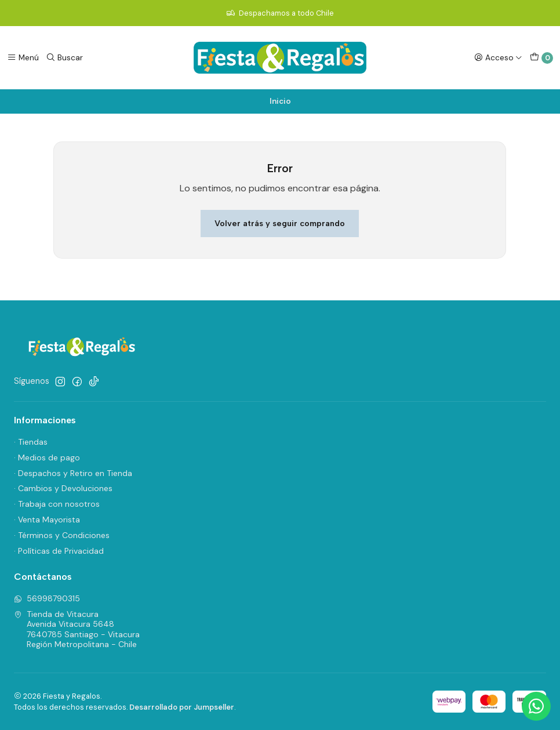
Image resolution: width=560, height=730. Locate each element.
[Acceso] (498, 57)
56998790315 (47, 598)
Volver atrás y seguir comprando (280, 223)
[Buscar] (64, 57)
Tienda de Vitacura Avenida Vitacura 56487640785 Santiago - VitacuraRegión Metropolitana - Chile (77, 629)
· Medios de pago (47, 457)
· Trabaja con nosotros (57, 504)
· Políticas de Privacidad (59, 551)
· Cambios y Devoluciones (63, 488)
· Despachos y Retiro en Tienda (73, 473)
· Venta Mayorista (47, 520)
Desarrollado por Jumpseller (182, 707)
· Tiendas (31, 442)
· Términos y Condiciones (62, 535)
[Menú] (23, 57)
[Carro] (541, 58)
